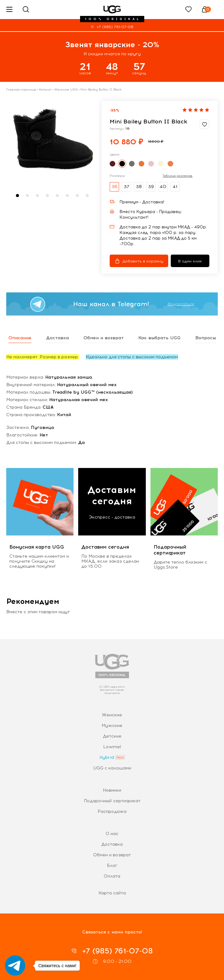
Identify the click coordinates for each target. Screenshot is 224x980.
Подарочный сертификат (112, 801)
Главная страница (21, 90)
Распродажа (112, 811)
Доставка (112, 844)
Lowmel (112, 747)
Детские (112, 736)
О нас (112, 834)
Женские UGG (66, 90)
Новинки (112, 790)
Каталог (45, 90)
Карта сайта (112, 893)
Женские (112, 715)
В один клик (190, 261)
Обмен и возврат (112, 855)
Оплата (112, 876)
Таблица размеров (178, 176)
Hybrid (107, 757)
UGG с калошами (112, 768)
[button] (17, 196)
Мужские (112, 726)
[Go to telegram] (15, 965)
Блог (112, 866)
